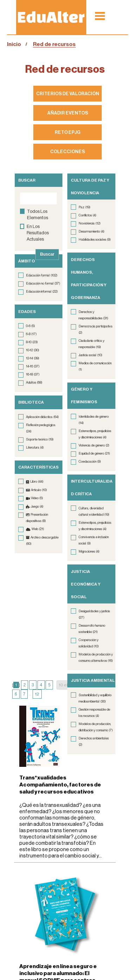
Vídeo (37, 498)
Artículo (39, 490)
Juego (37, 507)
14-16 (33, 366)
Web (38, 529)
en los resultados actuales (38, 233)
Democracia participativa (96, 329)
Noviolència (90, 223)
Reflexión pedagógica (41, 428)
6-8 (31, 334)
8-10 (32, 342)
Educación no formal (43, 283)
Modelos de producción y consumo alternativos (96, 658)
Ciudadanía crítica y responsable (92, 344)
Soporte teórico (40, 439)
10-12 (33, 350)
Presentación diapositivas (37, 518)
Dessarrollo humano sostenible (92, 629)
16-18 (33, 374)
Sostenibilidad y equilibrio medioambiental (95, 698)
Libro (37, 482)
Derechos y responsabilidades (93, 315)
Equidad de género (94, 453)
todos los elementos (38, 214)
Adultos (34, 383)
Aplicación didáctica (42, 417)
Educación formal (42, 275)
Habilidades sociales (95, 240)
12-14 (33, 358)
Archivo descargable (42, 541)
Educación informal (42, 292)
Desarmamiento (92, 231)
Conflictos (87, 215)
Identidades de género (94, 420)
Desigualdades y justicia (94, 614)
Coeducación (90, 462)
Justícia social (90, 355)
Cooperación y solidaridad (89, 643)
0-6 (31, 326)
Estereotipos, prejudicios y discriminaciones (95, 434)
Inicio (14, 44)
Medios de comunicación (95, 366)
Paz (85, 207)
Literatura (35, 447)
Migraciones (89, 551)
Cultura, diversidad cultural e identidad (94, 511)
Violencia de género (94, 445)
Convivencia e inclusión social (94, 540)
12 (37, 694)
